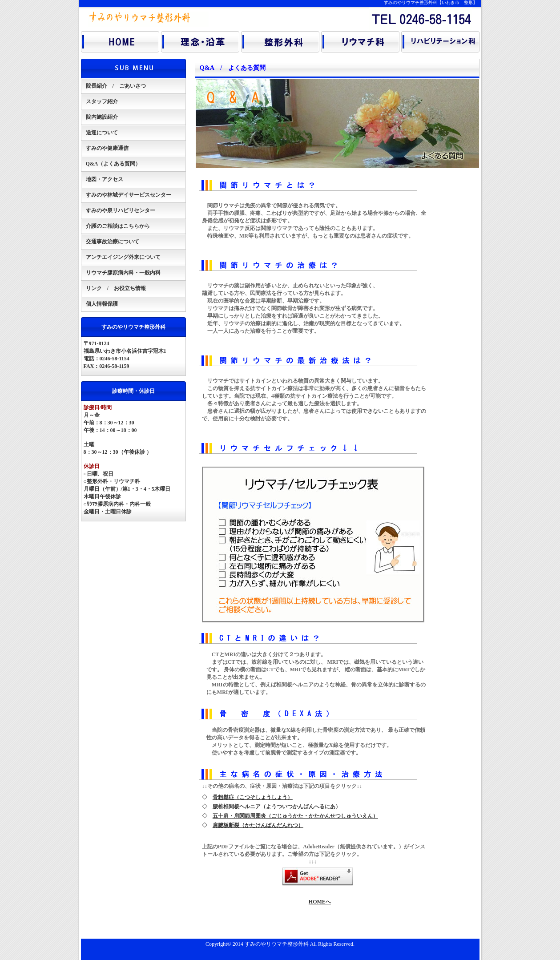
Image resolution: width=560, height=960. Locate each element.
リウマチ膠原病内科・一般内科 (123, 273)
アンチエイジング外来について (123, 257)
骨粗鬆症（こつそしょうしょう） (253, 797)
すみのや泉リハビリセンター (121, 210)
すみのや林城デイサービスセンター (129, 195)
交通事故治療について (113, 242)
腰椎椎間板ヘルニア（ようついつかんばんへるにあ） (277, 807)
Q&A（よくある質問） (113, 164)
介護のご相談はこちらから (118, 226)
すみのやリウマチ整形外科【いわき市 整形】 (431, 2)
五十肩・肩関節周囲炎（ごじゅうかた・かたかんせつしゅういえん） (295, 816)
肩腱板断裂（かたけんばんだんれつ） (258, 825)
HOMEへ (320, 902)
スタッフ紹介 (102, 101)
